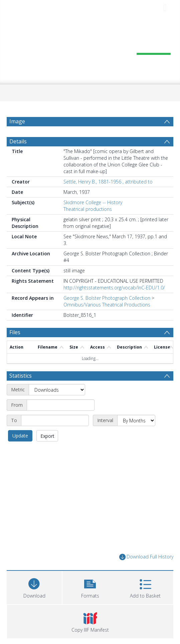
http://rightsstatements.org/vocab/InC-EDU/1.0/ (114, 288)
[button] (90, 587)
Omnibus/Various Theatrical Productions (107, 305)
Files (15, 332)
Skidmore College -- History (93, 202)
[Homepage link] (90, 49)
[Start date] (61, 405)
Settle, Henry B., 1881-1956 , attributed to (108, 182)
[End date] (55, 420)
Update (20, 436)
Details (18, 141)
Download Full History (146, 557)
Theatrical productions (88, 209)
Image (17, 121)
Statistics (21, 376)
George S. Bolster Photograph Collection (107, 298)
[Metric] (57, 390)
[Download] (34, 587)
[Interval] (136, 420)
